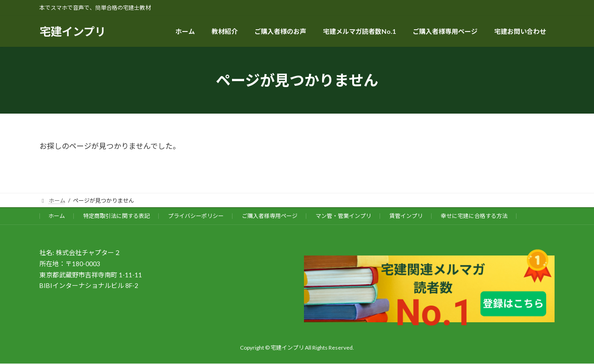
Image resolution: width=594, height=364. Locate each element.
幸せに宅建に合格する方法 (474, 216)
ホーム (57, 216)
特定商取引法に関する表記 (116, 216)
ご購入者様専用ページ (270, 216)
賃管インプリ (406, 216)
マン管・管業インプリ (343, 216)
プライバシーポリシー (196, 216)
